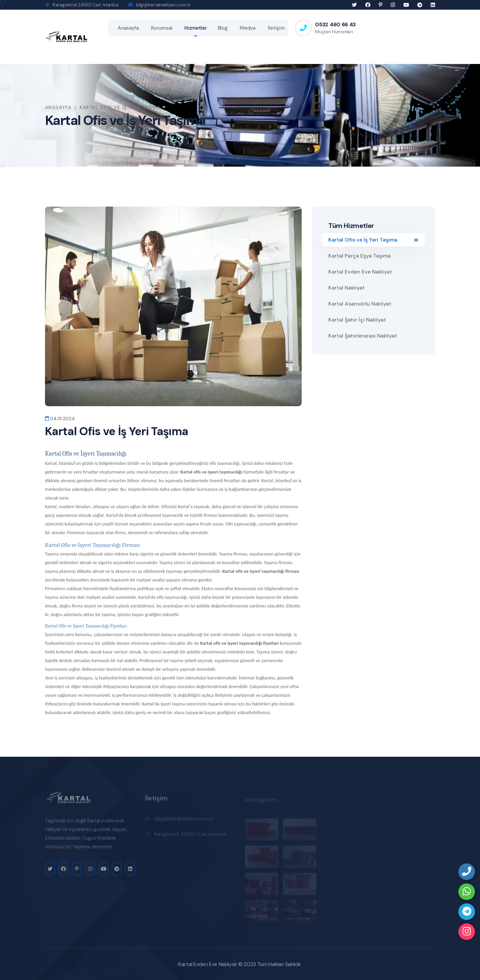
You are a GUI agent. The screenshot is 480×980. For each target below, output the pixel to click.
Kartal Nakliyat (346, 288)
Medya (247, 28)
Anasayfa (128, 28)
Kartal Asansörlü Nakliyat (360, 304)
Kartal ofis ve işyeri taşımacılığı (211, 472)
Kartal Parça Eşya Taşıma (359, 256)
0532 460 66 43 (335, 24)
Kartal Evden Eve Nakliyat (360, 272)
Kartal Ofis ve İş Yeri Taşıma (373, 240)
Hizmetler (195, 28)
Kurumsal (162, 28)
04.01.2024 (60, 419)
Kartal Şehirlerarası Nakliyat (363, 336)
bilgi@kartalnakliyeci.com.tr (163, 5)
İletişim (276, 28)
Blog (223, 28)
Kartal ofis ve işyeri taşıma (249, 571)
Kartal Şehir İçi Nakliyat (357, 320)
